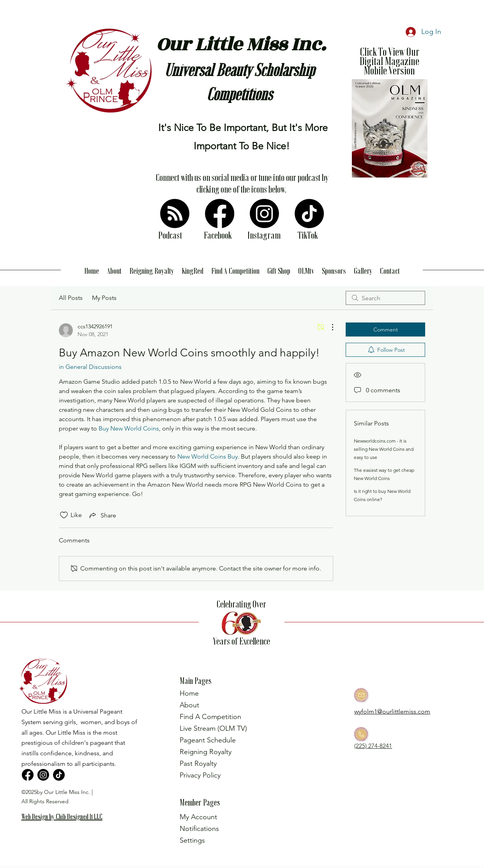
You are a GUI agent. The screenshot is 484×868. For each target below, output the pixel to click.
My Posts (104, 298)
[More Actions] (329, 327)
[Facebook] (220, 213)
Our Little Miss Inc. (241, 45)
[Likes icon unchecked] (64, 515)
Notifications (199, 829)
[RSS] (175, 213)
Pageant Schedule (208, 740)
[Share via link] (102, 515)
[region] (65, 829)
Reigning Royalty (206, 752)
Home (189, 693)
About (189, 705)
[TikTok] (309, 213)
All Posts (71, 298)
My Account (198, 817)
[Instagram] (264, 213)
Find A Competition (210, 717)
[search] (385, 298)
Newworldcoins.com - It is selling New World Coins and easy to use (384, 449)
